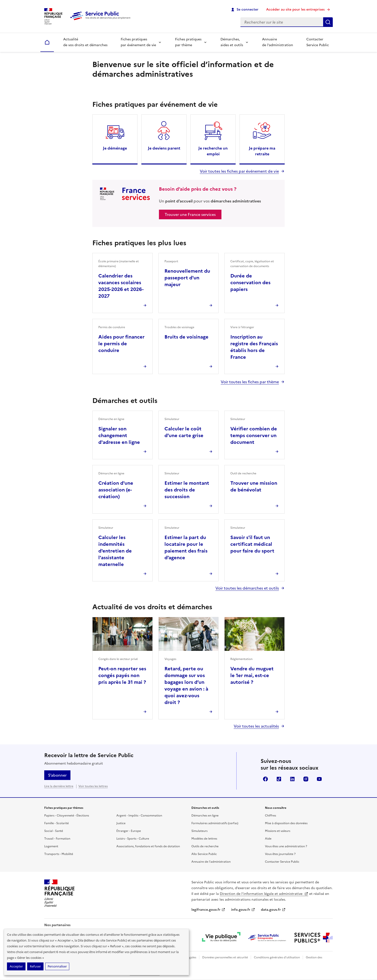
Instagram (306, 779)
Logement (51, 846)
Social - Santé (54, 831)
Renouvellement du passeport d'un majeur (187, 278)
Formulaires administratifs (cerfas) (215, 823)
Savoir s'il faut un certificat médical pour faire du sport (252, 544)
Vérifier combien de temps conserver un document (254, 435)
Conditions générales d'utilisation (277, 957)
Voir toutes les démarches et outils (247, 588)
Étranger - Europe (129, 831)
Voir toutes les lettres (93, 786)
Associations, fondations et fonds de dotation (148, 846)
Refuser (35, 966)
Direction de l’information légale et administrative (264, 894)
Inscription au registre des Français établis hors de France (254, 347)
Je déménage (115, 148)
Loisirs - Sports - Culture (133, 839)
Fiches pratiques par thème (188, 42)
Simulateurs (199, 831)
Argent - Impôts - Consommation (139, 816)
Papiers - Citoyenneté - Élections (67, 816)
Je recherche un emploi (213, 151)
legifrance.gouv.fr (208, 910)
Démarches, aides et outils (232, 42)
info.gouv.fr (243, 910)
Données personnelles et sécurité (225, 957)
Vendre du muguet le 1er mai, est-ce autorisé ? (252, 675)
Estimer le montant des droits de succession (187, 490)
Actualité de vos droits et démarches (85, 42)
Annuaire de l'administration (211, 862)
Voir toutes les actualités (256, 726)
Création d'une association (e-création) (116, 490)
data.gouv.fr (273, 910)
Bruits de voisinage (186, 337)
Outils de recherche (205, 846)
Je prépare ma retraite (262, 151)
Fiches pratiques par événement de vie (138, 42)
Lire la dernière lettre (59, 786)
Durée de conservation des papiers (250, 283)
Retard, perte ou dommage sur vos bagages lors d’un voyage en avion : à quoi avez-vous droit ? (186, 685)
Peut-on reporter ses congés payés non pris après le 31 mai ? (122, 675)
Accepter (16, 966)
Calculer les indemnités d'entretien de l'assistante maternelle (115, 551)
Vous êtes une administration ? (286, 846)
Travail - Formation (57, 839)
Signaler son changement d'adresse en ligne (119, 435)
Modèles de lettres (204, 839)
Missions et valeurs (278, 831)
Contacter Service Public (318, 42)
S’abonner (57, 775)
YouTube (319, 779)
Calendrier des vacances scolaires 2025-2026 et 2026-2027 (121, 286)
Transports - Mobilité (59, 854)
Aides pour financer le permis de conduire (121, 344)
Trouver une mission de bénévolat (254, 486)
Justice (121, 823)
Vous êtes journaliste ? (280, 854)
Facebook (265, 779)
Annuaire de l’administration (278, 42)
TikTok (279, 779)
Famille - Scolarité (57, 823)
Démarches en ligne (205, 816)
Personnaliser (57, 966)
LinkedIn (292, 779)
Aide (268, 839)
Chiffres (270, 816)
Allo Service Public (204, 854)
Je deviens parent (164, 148)
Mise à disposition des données (286, 823)
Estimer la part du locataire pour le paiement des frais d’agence (186, 547)
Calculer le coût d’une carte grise (184, 432)
